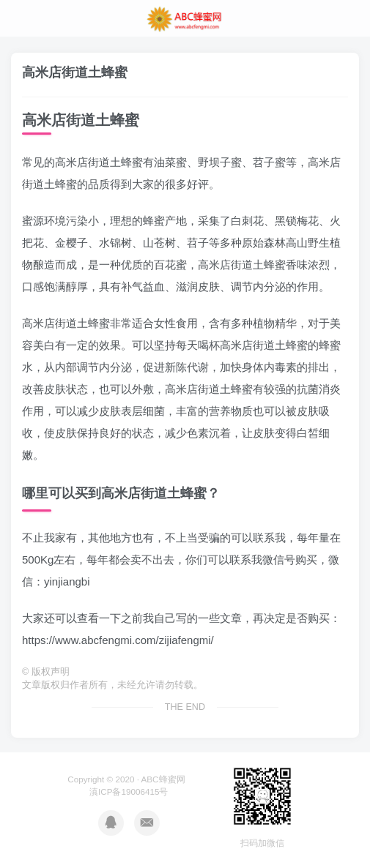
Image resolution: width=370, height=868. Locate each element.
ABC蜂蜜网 (163, 779)
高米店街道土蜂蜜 (75, 72)
